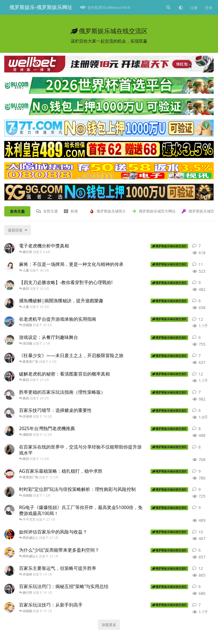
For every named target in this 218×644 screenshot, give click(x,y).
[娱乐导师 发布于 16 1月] (9, 589)
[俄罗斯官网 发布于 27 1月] (9, 510)
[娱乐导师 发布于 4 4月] (9, 248)
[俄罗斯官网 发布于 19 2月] (9, 413)
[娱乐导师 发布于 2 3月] (9, 358)
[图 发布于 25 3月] (9, 285)
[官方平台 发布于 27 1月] (9, 534)
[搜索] (168, 7)
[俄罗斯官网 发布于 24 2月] (9, 395)
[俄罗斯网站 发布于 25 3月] (9, 303)
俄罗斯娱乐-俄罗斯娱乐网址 (41, 7)
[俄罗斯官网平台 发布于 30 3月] (9, 267)
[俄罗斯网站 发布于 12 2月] (9, 431)
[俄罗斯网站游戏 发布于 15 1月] (9, 607)
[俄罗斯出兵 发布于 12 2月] (9, 449)
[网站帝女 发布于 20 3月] (9, 322)
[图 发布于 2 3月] (9, 340)
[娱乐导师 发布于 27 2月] (9, 376)
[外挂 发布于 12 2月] (9, 474)
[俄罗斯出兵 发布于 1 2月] (9, 492)
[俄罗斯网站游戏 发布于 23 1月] (9, 553)
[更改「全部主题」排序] (18, 230)
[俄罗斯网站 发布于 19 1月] (9, 571)
